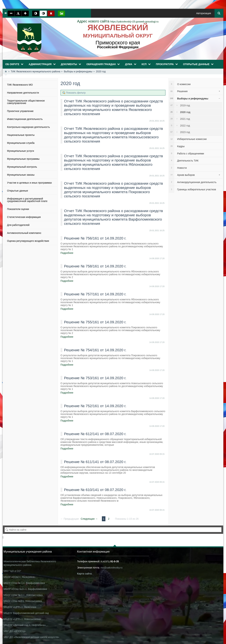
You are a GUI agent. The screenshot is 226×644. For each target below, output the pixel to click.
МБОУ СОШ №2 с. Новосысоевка (23, 601)
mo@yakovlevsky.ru (111, 568)
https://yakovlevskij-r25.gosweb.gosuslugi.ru (118, 22)
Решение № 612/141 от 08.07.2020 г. (95, 434)
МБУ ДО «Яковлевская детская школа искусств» (31, 637)
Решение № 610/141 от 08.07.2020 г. (95, 490)
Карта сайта (84, 574)
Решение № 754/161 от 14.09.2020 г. (95, 350)
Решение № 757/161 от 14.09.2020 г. (95, 294)
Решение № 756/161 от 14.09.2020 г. (95, 238)
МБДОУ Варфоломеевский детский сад (26, 613)
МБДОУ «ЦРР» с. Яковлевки (20, 607)
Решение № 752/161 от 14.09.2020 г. (95, 406)
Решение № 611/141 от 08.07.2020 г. (95, 462)
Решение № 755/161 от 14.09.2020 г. (95, 322)
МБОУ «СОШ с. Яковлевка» (20, 577)
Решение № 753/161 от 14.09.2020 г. (95, 378)
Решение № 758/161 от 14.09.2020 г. (95, 266)
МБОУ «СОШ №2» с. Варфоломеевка (25, 589)
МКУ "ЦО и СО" (12, 571)
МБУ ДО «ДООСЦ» (15, 631)
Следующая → (89, 519)
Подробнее (67, 253)
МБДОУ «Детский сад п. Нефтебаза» (25, 625)
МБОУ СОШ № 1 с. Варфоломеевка (24, 583)
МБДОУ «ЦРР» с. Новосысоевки (22, 619)
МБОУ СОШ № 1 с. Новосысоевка (23, 595)
